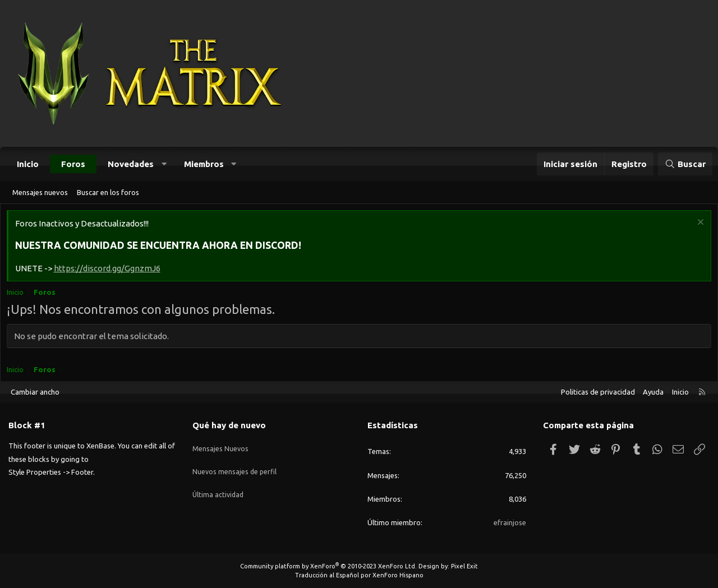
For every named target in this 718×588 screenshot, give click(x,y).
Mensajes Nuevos (221, 445)
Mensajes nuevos (40, 192)
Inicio (28, 164)
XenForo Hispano (398, 575)
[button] (164, 164)
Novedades (131, 164)
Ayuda (653, 392)
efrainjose (510, 522)
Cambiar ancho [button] (35, 392)
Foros (73, 164)
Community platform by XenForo (328, 566)
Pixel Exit (464, 566)
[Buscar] (685, 164)
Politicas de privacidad (598, 392)
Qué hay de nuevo (229, 425)
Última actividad (219, 485)
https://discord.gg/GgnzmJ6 (109, 271)
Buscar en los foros (108, 192)
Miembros (204, 164)
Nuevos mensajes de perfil (235, 465)
